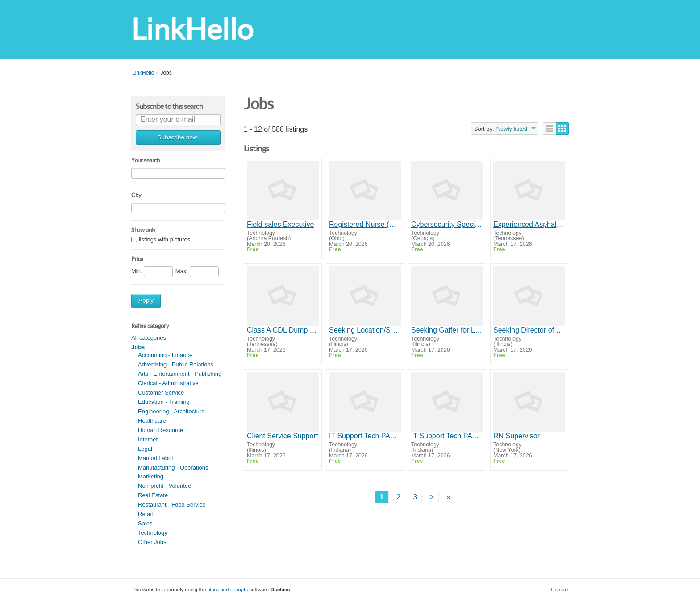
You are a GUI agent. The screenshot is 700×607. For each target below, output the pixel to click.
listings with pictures (165, 240)
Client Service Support (282, 436)
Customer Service (161, 393)
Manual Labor (156, 458)
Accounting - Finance (165, 355)
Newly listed (512, 129)
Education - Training (164, 402)
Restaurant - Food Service (172, 505)
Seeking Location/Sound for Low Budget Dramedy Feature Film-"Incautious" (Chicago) (365, 330)
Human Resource (160, 430)
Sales (145, 523)
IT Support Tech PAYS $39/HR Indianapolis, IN (365, 436)
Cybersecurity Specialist (447, 224)
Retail (145, 514)
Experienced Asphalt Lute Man (529, 224)
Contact (560, 589)
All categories (149, 338)
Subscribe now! (178, 137)
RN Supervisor (517, 436)
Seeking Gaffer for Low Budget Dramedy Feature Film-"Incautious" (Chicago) (447, 330)
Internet (148, 439)
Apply (146, 301)
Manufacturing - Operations (173, 468)
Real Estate (153, 495)
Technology (153, 533)
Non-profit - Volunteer (166, 486)
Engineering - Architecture (171, 411)
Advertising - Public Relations (176, 364)
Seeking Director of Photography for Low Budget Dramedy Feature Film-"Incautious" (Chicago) (529, 330)
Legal (145, 449)
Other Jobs (152, 542)
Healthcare (152, 421)
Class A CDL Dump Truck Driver (283, 330)
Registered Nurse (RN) (365, 224)
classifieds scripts (228, 589)
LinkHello (192, 29)
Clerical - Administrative (168, 383)
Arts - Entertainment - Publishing (180, 374)
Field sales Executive (280, 224)
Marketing (151, 476)
